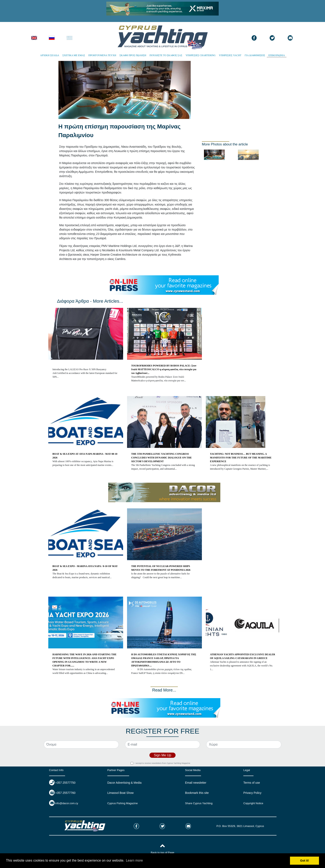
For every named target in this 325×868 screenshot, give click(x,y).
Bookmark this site (197, 793)
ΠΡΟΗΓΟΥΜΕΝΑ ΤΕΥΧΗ (102, 55)
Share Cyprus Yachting (199, 803)
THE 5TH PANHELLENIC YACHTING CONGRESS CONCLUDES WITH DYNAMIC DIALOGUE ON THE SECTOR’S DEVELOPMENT (161, 458)
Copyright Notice (253, 803)
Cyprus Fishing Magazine (123, 803)
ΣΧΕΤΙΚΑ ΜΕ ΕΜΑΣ (74, 55)
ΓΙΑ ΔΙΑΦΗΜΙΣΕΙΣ (255, 55)
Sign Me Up (162, 755)
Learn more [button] (134, 860)
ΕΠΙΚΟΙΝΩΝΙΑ (277, 55)
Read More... (164, 690)
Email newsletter (196, 783)
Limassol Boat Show (121, 793)
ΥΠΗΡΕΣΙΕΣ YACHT (230, 55)
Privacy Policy (252, 793)
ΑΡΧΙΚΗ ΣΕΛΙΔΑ (50, 55)
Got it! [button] (304, 861)
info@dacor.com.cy (67, 803)
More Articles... (108, 301)
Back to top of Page (162, 853)
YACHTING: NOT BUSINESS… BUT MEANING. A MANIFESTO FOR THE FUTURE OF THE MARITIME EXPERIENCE (241, 458)
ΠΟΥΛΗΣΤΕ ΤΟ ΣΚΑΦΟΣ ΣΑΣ (166, 55)
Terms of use (252, 783)
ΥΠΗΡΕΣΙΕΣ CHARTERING (201, 55)
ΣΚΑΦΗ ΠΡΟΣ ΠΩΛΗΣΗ (133, 55)
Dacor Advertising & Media (124, 783)
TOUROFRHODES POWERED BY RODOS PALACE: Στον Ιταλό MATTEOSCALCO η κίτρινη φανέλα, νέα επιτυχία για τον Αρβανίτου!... (164, 369)
